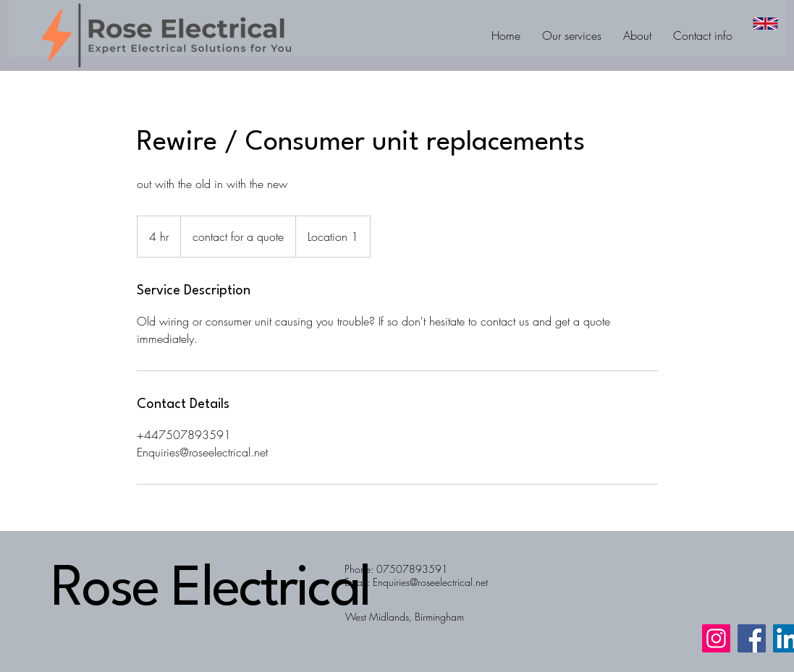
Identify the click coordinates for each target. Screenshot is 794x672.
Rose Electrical (211, 591)
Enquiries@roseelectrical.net (430, 582)
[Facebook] (752, 638)
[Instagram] (716, 638)
